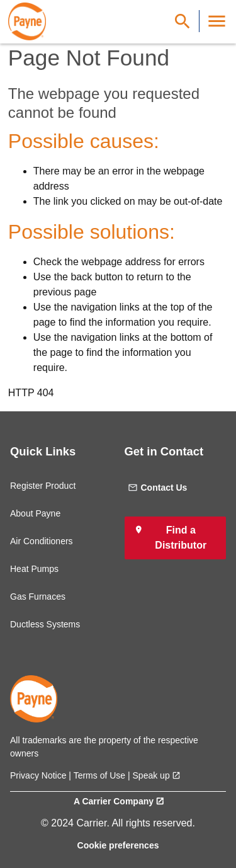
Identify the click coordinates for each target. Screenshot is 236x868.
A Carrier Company (114, 801)
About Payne (35, 513)
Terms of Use (99, 775)
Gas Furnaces (38, 597)
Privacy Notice (38, 775)
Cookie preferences (118, 845)
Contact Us (158, 488)
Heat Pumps (34, 569)
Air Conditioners (42, 541)
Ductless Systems (45, 624)
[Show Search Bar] (183, 21)
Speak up (151, 775)
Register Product (43, 486)
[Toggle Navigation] (217, 21)
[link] (27, 21)
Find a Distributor (181, 538)
